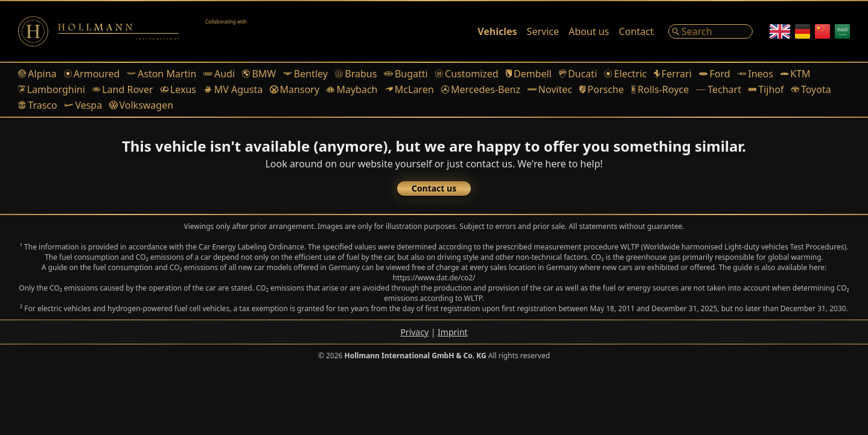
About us (589, 31)
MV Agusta (233, 89)
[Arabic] (842, 31)
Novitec (550, 89)
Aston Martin (161, 74)
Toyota (811, 89)
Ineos (755, 74)
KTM (796, 74)
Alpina (37, 74)
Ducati (578, 74)
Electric (625, 74)
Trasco (38, 105)
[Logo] (98, 31)
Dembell (529, 74)
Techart (719, 89)
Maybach (352, 89)
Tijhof (766, 89)
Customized (467, 74)
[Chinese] (822, 31)
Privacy (414, 332)
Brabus (356, 74)
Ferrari (673, 74)
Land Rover (123, 89)
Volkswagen (141, 105)
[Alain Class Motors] (235, 31)
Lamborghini (52, 89)
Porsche (602, 89)
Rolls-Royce (660, 89)
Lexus (178, 89)
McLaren (409, 89)
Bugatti (406, 74)
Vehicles (497, 31)
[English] (780, 31)
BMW (259, 74)
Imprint (453, 332)
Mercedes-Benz (481, 89)
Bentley (305, 74)
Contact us (434, 188)
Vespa (83, 105)
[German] (803, 31)
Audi (219, 74)
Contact (636, 31)
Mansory (295, 89)
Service (543, 31)
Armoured (92, 74)
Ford (715, 74)
